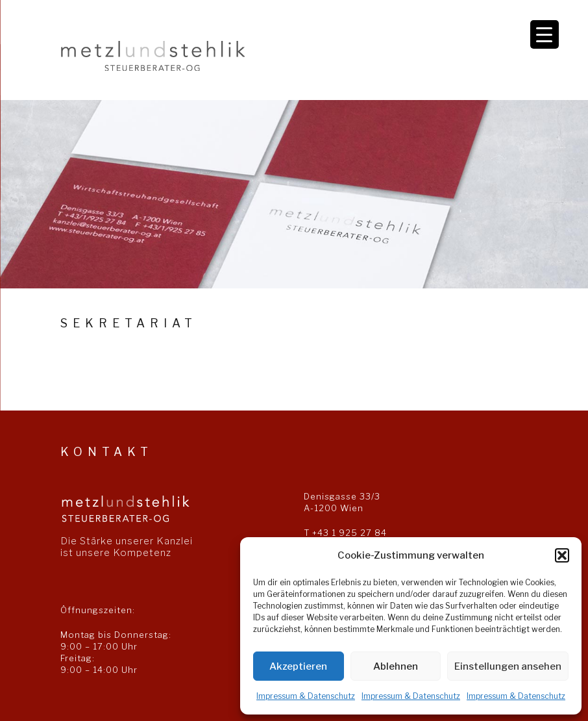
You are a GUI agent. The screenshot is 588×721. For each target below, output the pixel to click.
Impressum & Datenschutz (306, 696)
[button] (562, 555)
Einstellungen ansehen (508, 666)
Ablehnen (396, 666)
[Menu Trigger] (545, 34)
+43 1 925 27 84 (349, 533)
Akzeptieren (298, 666)
